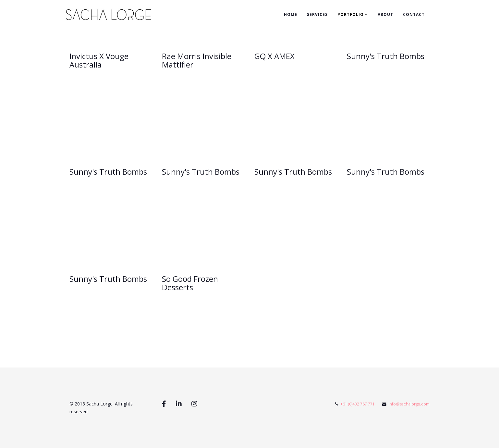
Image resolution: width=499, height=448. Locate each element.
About (385, 14)
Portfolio (351, 14)
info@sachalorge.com (409, 404)
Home (291, 14)
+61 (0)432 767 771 (358, 404)
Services (317, 14)
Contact (414, 14)
